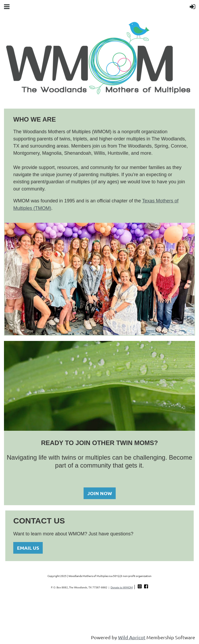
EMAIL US (28, 548)
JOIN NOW (100, 493)
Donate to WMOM (122, 587)
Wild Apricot (132, 637)
